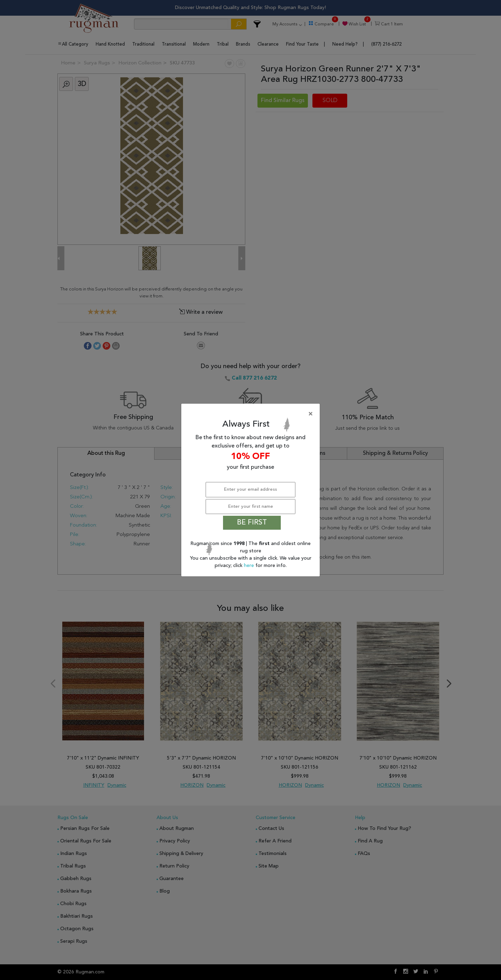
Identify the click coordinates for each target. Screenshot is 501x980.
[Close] (252, 414)
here (250, 566)
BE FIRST (252, 523)
